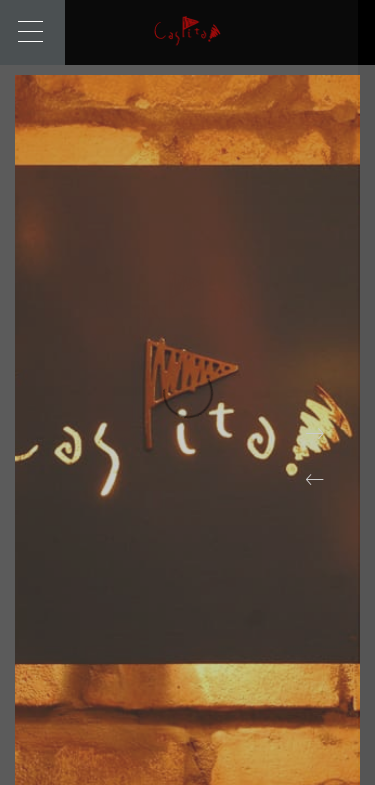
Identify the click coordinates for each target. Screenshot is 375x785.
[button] (315, 480)
